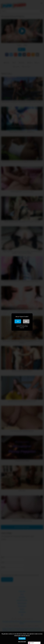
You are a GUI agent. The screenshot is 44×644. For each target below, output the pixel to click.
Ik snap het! (22, 638)
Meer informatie (22, 642)
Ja (18, 321)
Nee (26, 321)
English (31, 643)
